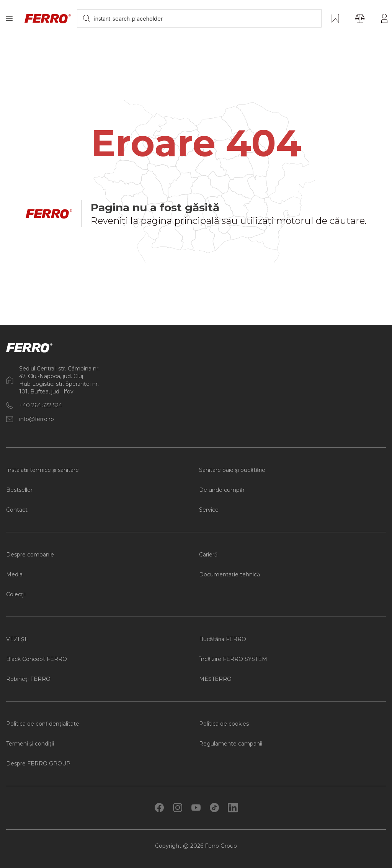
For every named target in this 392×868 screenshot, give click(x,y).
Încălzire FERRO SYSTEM (233, 659)
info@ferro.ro (37, 419)
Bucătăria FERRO (223, 639)
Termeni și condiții (30, 744)
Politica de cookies (224, 724)
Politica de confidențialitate (43, 724)
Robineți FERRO (28, 679)
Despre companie (30, 555)
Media (14, 574)
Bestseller (19, 490)
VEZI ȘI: (17, 639)
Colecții (16, 594)
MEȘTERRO (215, 679)
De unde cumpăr (222, 490)
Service (209, 510)
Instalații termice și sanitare (42, 470)
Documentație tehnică (229, 574)
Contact (17, 510)
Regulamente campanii (231, 744)
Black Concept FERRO (37, 659)
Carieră (208, 555)
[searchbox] (199, 18)
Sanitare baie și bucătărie (232, 470)
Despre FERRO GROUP (38, 764)
